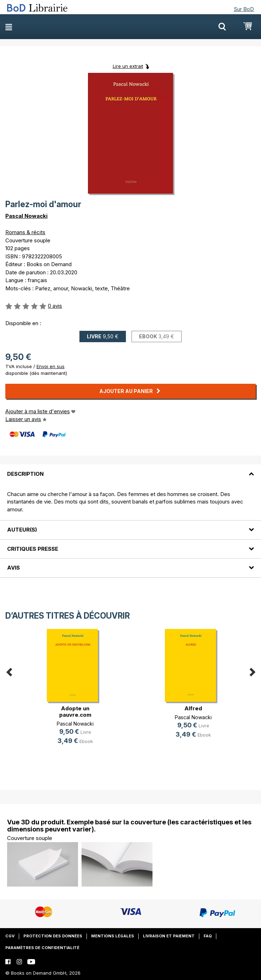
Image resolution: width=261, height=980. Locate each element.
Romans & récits (25, 232)
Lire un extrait (128, 66)
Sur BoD (244, 9)
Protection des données (53, 936)
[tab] (130, 469)
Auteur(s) (22, 530)
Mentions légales (113, 936)
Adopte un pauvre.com (75, 712)
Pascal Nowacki (26, 216)
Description (25, 474)
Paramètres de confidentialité (42, 948)
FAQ (208, 936)
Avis (13, 568)
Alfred (193, 708)
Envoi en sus (51, 366)
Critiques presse (33, 549)
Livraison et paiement (169, 936)
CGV (10, 936)
